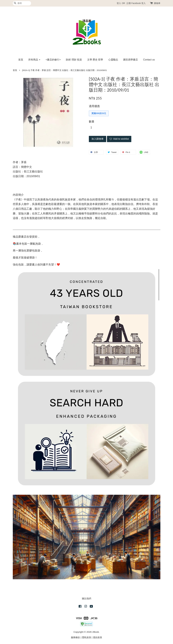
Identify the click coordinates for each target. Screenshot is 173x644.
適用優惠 (94, 106)
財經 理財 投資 (74, 60)
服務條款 (75, 637)
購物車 (157, 3)
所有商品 (34, 60)
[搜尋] (22, 3)
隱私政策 (87, 637)
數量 (92, 122)
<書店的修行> (53, 60)
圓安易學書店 (131, 60)
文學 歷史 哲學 (95, 60)
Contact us (149, 60)
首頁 (21, 60)
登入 (119, 3)
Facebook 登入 (138, 3)
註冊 (129, 3)
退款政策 (98, 637)
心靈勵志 (113, 60)
